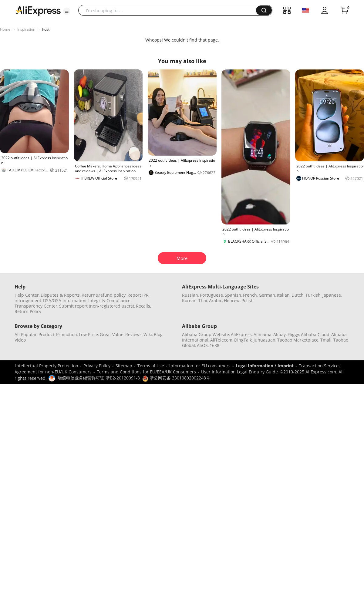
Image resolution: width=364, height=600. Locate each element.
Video (20, 340)
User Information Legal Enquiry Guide (239, 372)
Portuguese (211, 295)
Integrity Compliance (109, 300)
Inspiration (26, 29)
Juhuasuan (265, 340)
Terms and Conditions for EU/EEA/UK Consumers (146, 372)
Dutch (298, 295)
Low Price (88, 334)
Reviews (133, 334)
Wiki (148, 334)
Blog (158, 334)
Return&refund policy (104, 295)
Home (5, 29)
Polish (248, 300)
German (267, 295)
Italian (283, 295)
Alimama (263, 334)
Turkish (313, 295)
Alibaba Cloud (315, 334)
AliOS (202, 345)
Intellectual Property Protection (47, 366)
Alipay (280, 334)
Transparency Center (36, 306)
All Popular (26, 334)
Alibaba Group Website (206, 334)
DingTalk (243, 340)
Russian (190, 295)
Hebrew (232, 300)
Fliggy (293, 334)
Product (46, 334)
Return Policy (28, 311)
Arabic (216, 300)
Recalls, (144, 306)
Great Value (112, 334)
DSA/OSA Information (65, 300)
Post (46, 29)
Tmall (326, 340)
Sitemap (124, 366)
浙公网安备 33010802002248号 (176, 378)
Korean (189, 300)
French (250, 295)
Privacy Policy (97, 366)
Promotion (67, 334)
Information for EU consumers (200, 366)
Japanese (332, 295)
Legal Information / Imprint (265, 366)
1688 (214, 345)
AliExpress (241, 334)
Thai (203, 300)
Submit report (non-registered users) (97, 306)
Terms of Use (151, 366)
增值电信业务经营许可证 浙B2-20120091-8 (99, 378)
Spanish (233, 295)
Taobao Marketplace (298, 340)
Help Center (27, 295)
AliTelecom (221, 340)
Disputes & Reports (60, 295)
